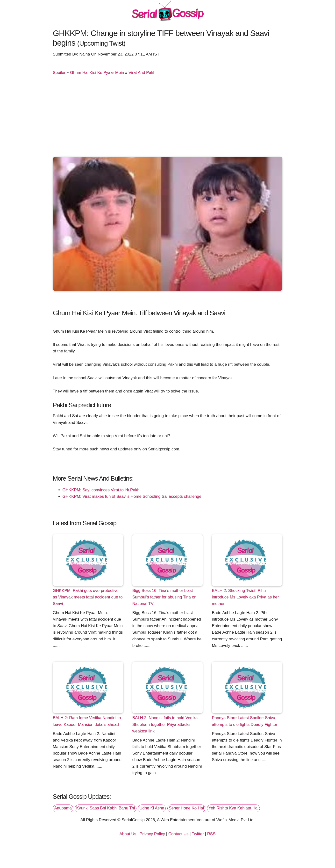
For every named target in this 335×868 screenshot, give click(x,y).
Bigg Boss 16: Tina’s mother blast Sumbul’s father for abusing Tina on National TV (164, 597)
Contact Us (178, 834)
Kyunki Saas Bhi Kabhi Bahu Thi (106, 808)
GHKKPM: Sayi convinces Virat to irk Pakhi (102, 490)
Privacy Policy (152, 834)
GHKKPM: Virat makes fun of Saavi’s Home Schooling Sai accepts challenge (132, 496)
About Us (128, 834)
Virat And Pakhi (142, 73)
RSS (211, 834)
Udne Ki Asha (152, 808)
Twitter (198, 834)
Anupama (63, 808)
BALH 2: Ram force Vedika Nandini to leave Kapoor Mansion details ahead (87, 721)
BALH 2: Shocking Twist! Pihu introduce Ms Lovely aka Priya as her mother (245, 597)
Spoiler (59, 73)
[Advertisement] (168, 118)
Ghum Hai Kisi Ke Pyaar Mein (97, 73)
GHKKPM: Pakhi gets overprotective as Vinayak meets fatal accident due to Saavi (88, 597)
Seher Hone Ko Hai (186, 808)
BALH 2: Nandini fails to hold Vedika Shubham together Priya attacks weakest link (165, 724)
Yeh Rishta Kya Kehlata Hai (233, 808)
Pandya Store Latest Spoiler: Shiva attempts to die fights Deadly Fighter (245, 721)
